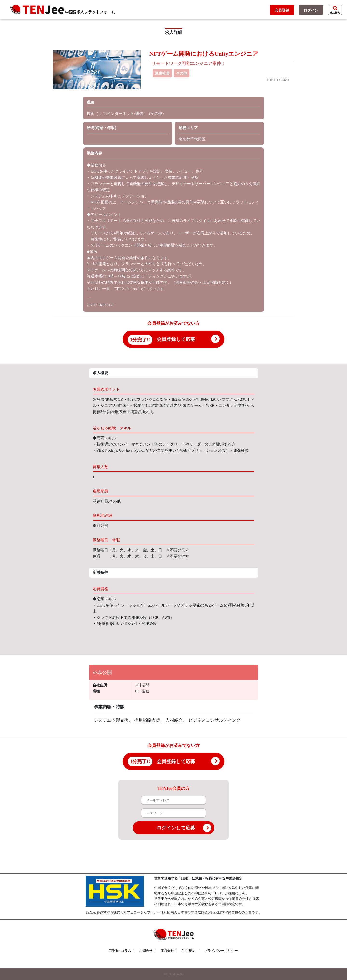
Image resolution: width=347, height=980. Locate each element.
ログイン (311, 10)
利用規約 (189, 951)
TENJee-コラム (122, 951)
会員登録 (282, 10)
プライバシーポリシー (221, 951)
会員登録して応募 (176, 339)
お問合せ (147, 951)
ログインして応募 (184, 828)
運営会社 (169, 951)
